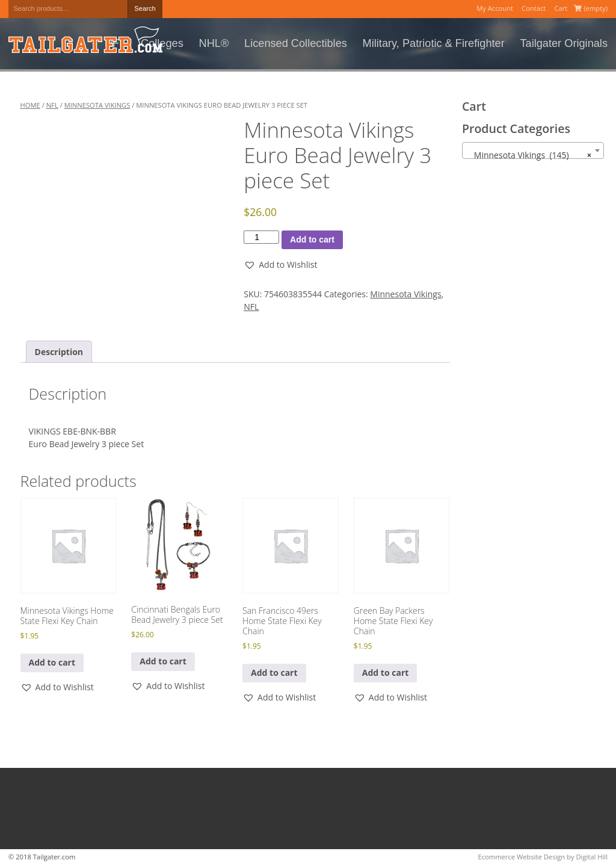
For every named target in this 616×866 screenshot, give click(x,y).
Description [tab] (59, 352)
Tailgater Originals (564, 43)
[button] (280, 264)
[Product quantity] (261, 237)
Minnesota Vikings (97, 105)
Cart (561, 8)
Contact (534, 8)
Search (145, 8)
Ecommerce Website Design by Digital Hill (543, 857)
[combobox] (533, 150)
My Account (495, 8)
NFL (52, 105)
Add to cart (312, 240)
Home (30, 105)
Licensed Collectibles (296, 43)
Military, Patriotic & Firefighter (434, 43)
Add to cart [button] (52, 662)
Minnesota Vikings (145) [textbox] (530, 155)
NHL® (214, 43)
